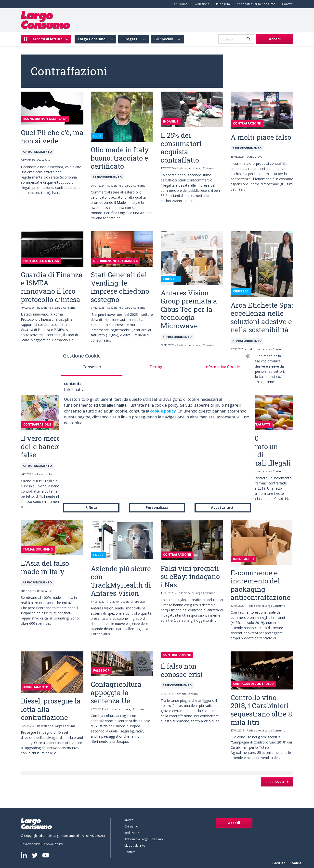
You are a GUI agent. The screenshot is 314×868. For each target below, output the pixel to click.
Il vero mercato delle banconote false (47, 446)
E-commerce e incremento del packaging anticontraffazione (261, 585)
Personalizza (157, 507)
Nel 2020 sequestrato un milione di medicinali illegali (261, 451)
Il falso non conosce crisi (182, 670)
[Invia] (249, 39)
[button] (248, 356)
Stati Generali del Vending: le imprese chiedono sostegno (120, 287)
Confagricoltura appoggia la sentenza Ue (116, 692)
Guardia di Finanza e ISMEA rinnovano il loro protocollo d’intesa (52, 287)
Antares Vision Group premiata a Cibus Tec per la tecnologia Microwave (189, 309)
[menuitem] (180, 4)
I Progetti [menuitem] (130, 39)
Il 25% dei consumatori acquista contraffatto (181, 148)
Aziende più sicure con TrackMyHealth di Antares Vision (121, 581)
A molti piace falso (261, 137)
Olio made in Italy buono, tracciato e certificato (120, 158)
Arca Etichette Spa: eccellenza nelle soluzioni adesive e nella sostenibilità (262, 317)
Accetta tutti (223, 507)
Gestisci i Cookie (287, 863)
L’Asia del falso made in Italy (45, 567)
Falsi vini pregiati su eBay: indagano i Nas (190, 577)
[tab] (92, 369)
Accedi (275, 39)
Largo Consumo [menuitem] (92, 39)
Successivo (275, 782)
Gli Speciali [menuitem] (164, 39)
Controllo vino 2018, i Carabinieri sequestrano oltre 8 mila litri (261, 710)
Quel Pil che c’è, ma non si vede (52, 137)
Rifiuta (91, 507)
